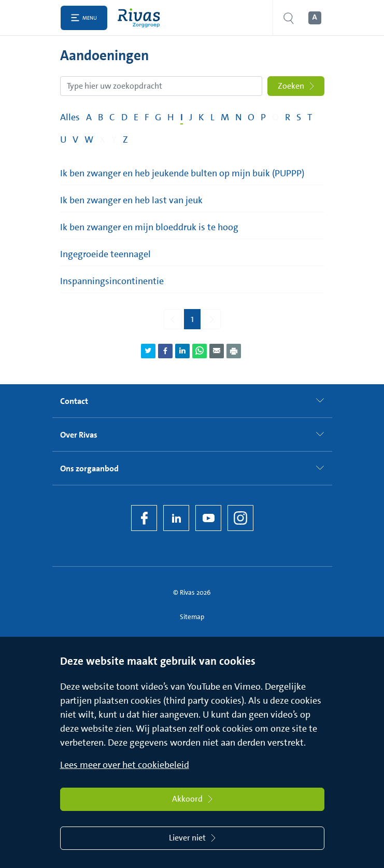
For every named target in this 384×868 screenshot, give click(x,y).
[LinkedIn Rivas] (176, 518)
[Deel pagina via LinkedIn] (182, 351)
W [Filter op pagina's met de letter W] (89, 139)
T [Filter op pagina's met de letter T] (310, 117)
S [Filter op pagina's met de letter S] (299, 117)
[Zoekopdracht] (161, 86)
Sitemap (192, 617)
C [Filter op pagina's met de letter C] (112, 117)
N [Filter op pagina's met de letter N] (238, 117)
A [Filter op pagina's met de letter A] (89, 117)
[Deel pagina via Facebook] (165, 351)
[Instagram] (240, 518)
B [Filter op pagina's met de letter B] (101, 117)
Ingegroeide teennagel (105, 254)
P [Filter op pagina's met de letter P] (263, 117)
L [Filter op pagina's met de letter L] (212, 117)
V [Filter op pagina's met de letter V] (75, 139)
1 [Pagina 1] (192, 319)
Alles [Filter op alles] (70, 117)
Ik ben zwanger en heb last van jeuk (131, 200)
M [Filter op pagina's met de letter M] (225, 117)
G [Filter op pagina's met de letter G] (158, 117)
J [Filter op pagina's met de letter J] (191, 117)
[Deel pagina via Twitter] (148, 351)
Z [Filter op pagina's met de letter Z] (125, 139)
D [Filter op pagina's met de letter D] (124, 117)
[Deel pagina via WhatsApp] (200, 351)
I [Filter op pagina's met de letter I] (182, 117)
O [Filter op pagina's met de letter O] (251, 117)
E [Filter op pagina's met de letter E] (136, 117)
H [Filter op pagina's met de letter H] (171, 117)
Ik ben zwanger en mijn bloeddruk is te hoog (149, 227)
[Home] (141, 18)
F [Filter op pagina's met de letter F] (147, 117)
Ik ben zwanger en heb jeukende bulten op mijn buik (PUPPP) (182, 173)
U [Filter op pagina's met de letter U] (63, 139)
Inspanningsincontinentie (112, 281)
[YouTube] (208, 518)
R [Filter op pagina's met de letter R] (288, 117)
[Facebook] (144, 518)
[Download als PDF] (234, 351)
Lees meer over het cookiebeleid (125, 765)
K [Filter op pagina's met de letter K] (201, 117)
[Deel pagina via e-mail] (217, 351)
